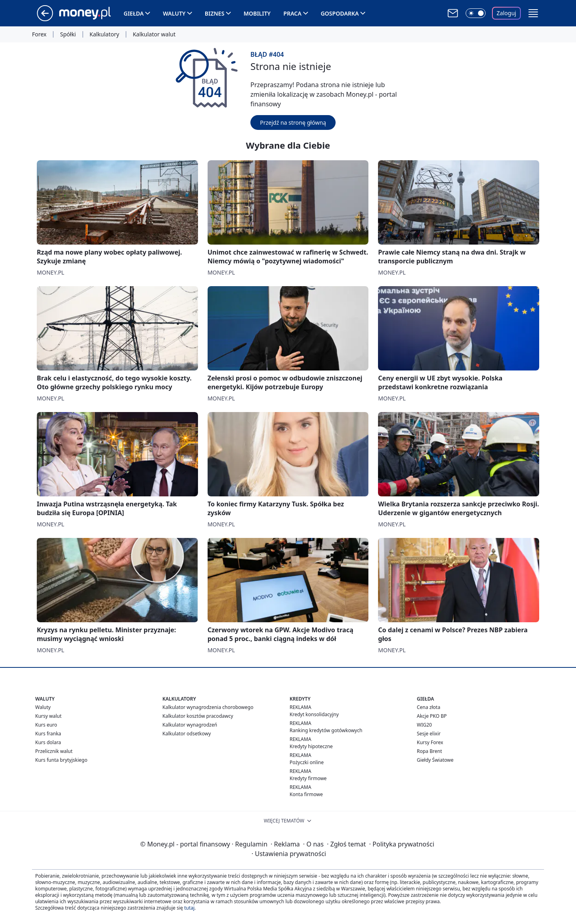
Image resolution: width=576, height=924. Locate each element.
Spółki (68, 34)
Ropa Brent (429, 751)
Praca (293, 13)
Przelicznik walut (54, 751)
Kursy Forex (430, 742)
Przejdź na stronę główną (293, 122)
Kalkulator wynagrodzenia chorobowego (208, 707)
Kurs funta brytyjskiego (61, 760)
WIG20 (424, 725)
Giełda (134, 13)
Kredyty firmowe (308, 778)
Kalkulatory (104, 34)
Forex (39, 34)
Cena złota (429, 707)
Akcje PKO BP (432, 716)
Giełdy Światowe (435, 760)
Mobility (257, 13)
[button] (533, 13)
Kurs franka (48, 734)
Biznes (215, 13)
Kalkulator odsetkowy (187, 734)
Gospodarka (340, 13)
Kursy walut (48, 716)
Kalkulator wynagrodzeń (190, 725)
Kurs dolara (48, 742)
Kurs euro (46, 725)
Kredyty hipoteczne (311, 746)
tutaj (189, 908)
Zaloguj (507, 13)
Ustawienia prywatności (289, 854)
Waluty (174, 13)
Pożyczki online (307, 762)
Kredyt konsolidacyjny (314, 714)
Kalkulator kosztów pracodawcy (198, 716)
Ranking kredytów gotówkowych (326, 730)
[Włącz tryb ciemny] (476, 13)
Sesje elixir (429, 734)
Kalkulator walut (154, 34)
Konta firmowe (306, 794)
